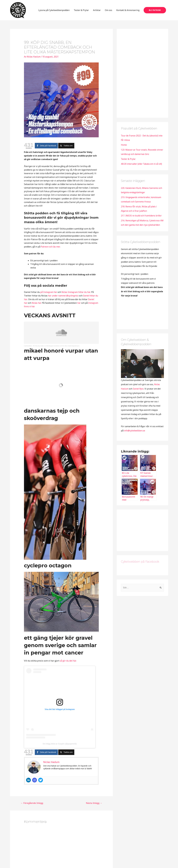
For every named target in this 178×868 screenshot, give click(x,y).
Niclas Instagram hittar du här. (77, 296)
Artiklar (97, 12)
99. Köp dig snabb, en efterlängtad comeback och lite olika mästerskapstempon (56, 350)
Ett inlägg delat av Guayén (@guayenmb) (60, 748)
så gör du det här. (68, 665)
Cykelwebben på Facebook (140, 568)
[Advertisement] (141, 77)
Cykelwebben (28, 350)
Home (124, 149)
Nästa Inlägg (94, 807)
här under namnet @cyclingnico (63, 300)
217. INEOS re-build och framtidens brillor (142, 218)
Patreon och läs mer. (51, 250)
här (80, 307)
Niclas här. (37, 307)
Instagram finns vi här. (38, 310)
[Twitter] (41, 784)
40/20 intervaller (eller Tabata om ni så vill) (142, 167)
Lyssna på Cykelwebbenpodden (54, 12)
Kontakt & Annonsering (128, 12)
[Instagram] (35, 784)
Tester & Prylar (81, 12)
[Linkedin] (28, 784)
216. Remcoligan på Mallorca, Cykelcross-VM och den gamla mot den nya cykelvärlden (141, 227)
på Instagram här (49, 296)
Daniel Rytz (139, 395)
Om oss (108, 12)
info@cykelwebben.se (135, 437)
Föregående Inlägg (32, 807)
